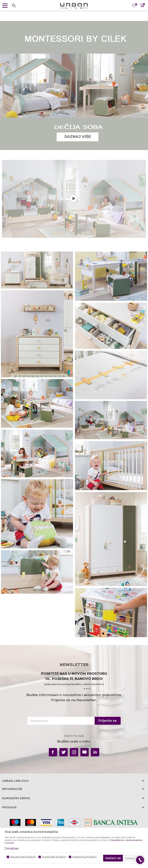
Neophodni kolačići (23, 857)
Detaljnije (12, 848)
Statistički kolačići (54, 857)
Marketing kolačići (84, 857)
